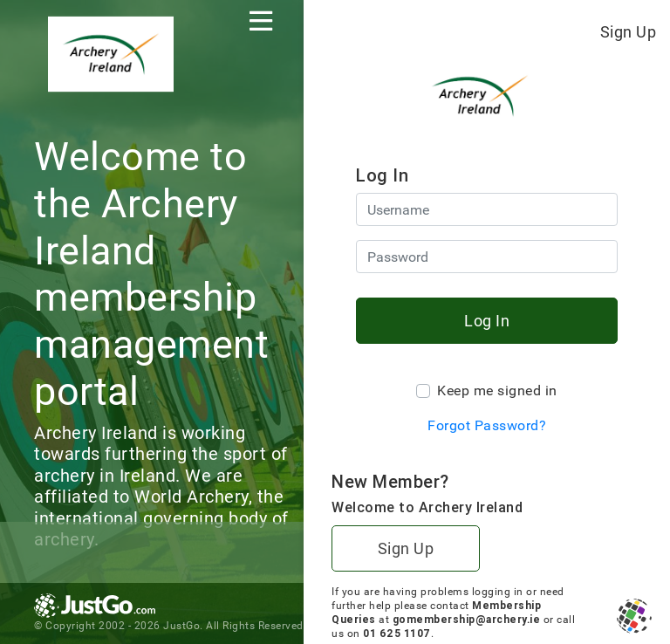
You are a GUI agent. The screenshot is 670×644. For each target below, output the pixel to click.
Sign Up (629, 32)
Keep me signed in (497, 391)
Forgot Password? (487, 425)
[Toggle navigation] (261, 21)
